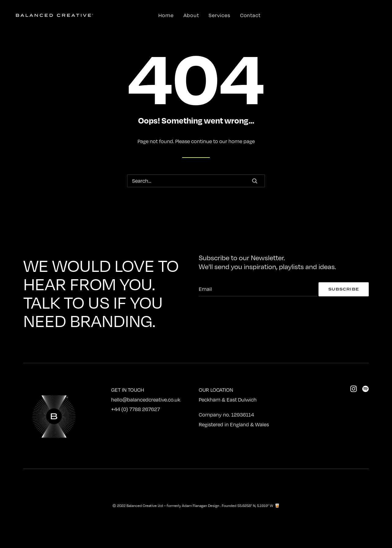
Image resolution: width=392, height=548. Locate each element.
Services (219, 15)
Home (166, 15)
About (191, 15)
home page (242, 141)
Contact (250, 15)
